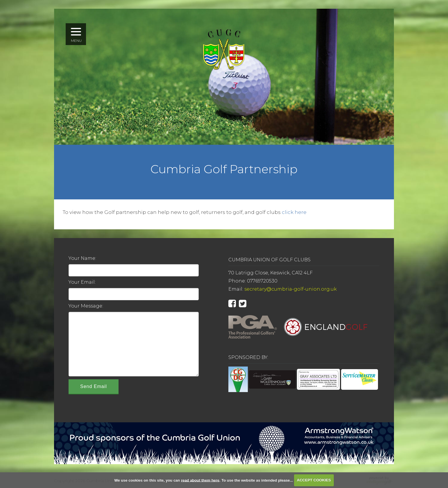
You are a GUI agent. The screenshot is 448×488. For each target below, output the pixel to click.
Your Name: (82, 258)
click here (294, 212)
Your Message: (86, 306)
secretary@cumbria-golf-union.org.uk (291, 289)
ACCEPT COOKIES (314, 480)
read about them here (200, 480)
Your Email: (82, 282)
